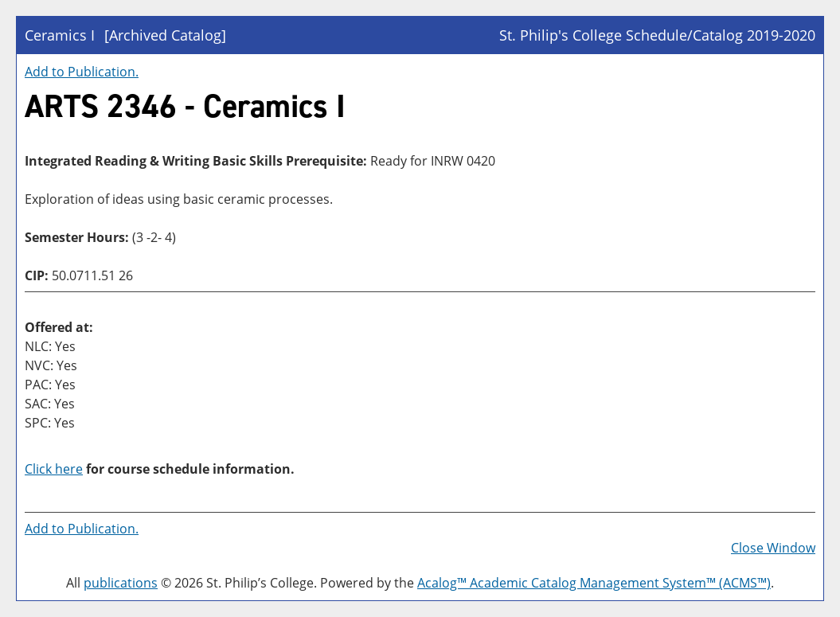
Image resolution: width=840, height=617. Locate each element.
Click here (54, 469)
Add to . (82, 72)
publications (121, 583)
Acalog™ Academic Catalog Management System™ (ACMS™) (594, 583)
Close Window (773, 548)
